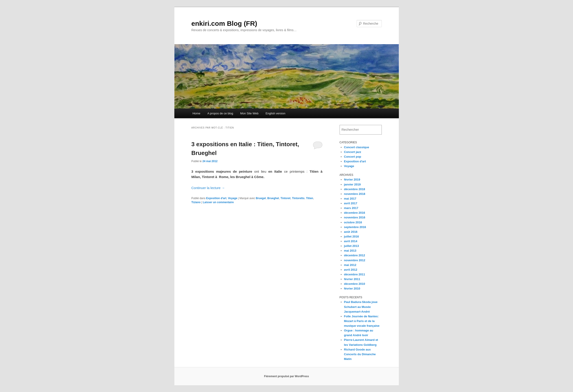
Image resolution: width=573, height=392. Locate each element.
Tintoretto (298, 198)
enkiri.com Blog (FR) (224, 23)
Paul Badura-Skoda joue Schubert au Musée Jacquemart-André (361, 307)
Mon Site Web (249, 113)
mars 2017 (351, 208)
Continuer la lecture (208, 188)
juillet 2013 (351, 246)
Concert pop (353, 157)
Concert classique (357, 147)
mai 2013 (350, 251)
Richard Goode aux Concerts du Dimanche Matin (360, 354)
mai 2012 (350, 265)
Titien (310, 198)
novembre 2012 (355, 260)
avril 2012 (351, 270)
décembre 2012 (355, 255)
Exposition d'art (216, 198)
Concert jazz (353, 152)
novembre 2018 (355, 194)
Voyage (233, 198)
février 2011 (352, 279)
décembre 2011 (355, 274)
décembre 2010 (355, 284)
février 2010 (352, 289)
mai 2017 (350, 199)
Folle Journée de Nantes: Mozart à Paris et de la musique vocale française (362, 321)
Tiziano (196, 202)
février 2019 (352, 180)
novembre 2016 (355, 217)
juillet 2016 (351, 236)
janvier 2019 (352, 184)
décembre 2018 (355, 189)
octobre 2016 (353, 222)
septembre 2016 (355, 227)
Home (196, 113)
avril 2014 (351, 241)
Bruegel (261, 198)
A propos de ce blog (220, 113)
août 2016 (351, 232)
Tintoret (285, 198)
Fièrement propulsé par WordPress (287, 376)
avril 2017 (351, 203)
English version (275, 113)
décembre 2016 (355, 213)
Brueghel (273, 198)
